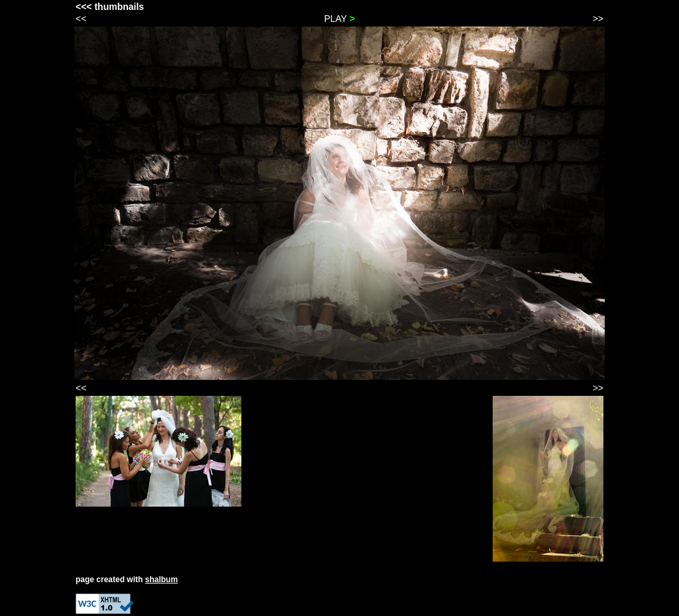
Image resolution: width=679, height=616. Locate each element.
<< (81, 19)
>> (598, 19)
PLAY (340, 19)
